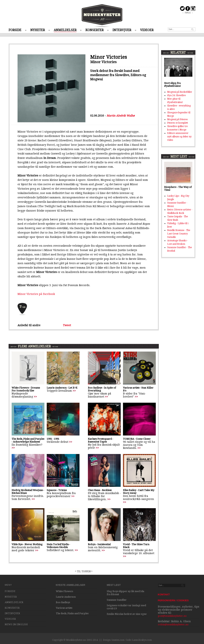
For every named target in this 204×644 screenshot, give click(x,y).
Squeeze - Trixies (57, 490)
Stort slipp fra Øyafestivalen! (173, 85)
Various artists (64, 608)
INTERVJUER (122, 30)
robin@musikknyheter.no (173, 624)
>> (35, 397)
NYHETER (38, 30)
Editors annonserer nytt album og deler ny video (179, 137)
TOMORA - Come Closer (137, 439)
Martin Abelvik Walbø (121, 116)
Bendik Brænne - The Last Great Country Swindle (179, 234)
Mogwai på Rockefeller (180, 92)
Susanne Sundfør (117, 600)
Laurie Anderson (66, 597)
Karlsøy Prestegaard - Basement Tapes (100, 440)
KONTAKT (164, 594)
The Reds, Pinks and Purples (72, 613)
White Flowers (64, 591)
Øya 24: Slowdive (176, 95)
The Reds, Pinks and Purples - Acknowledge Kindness (28, 440)
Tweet (67, 325)
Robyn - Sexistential (99, 544)
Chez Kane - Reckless (100, 490)
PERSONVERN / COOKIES (173, 600)
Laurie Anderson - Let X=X (62, 388)
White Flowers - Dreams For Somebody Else (26, 389)
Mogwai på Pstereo (177, 119)
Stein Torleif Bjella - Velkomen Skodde (58, 546)
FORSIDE (15, 30)
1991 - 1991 (53, 439)
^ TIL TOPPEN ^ (84, 572)
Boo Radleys (63, 602)
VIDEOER (147, 30)
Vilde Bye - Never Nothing (27, 544)
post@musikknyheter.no (172, 616)
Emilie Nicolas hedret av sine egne (127, 614)
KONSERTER (94, 30)
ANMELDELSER (65, 30)
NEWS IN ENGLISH (16, 624)
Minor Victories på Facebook (36, 294)
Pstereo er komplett (178, 123)
